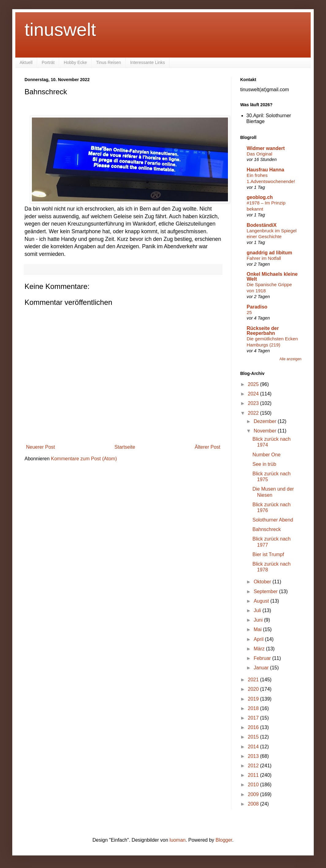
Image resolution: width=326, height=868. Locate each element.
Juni (259, 620)
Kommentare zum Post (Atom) (84, 459)
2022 (254, 413)
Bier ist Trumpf (268, 554)
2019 (254, 699)
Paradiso (257, 307)
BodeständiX (262, 225)
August (262, 601)
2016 (254, 727)
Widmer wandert (266, 148)
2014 (254, 747)
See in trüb (264, 464)
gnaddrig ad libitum (269, 253)
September (266, 591)
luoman (177, 840)
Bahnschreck (267, 529)
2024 (254, 394)
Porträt (48, 62)
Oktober (263, 582)
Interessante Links (148, 62)
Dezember (266, 421)
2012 (254, 766)
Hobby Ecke (75, 62)
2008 (254, 804)
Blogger (224, 840)
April (259, 639)
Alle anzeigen (290, 359)
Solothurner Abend (273, 520)
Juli (258, 610)
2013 (254, 756)
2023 (254, 403)
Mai (258, 629)
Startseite (125, 447)
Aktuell (26, 62)
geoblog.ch (260, 197)
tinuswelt (60, 30)
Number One (267, 455)
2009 (254, 794)
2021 (254, 680)
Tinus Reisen (109, 62)
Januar (262, 668)
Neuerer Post (40, 447)
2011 (254, 775)
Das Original (260, 154)
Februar (263, 658)
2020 (254, 689)
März (260, 649)
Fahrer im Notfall (264, 258)
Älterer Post (207, 447)
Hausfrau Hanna (265, 170)
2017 (254, 718)
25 (249, 312)
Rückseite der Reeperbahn (263, 331)
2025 (254, 384)
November (266, 431)
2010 (254, 785)
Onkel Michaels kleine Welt (272, 277)
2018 (254, 708)
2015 (254, 737)
